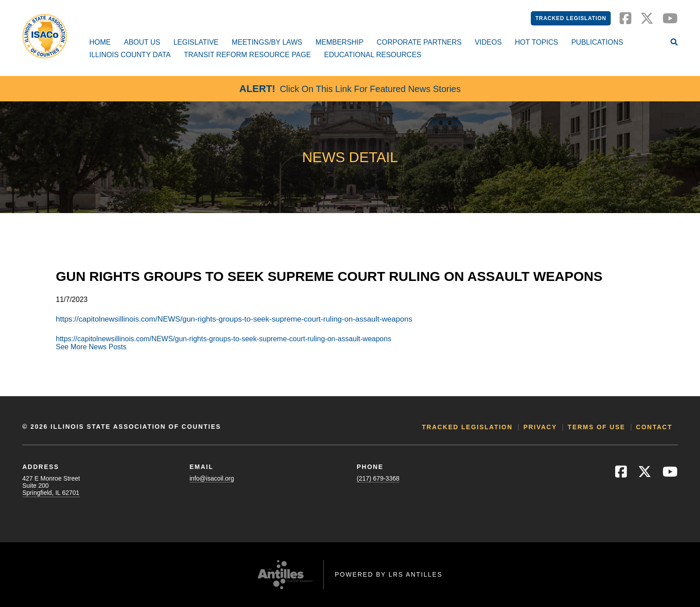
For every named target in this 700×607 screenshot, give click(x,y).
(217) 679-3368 (378, 478)
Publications (597, 42)
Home (100, 42)
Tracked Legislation (571, 18)
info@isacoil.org (212, 478)
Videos (488, 42)
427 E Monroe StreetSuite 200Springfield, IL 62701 (51, 486)
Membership (340, 42)
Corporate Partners (419, 42)
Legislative (196, 42)
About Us (142, 42)
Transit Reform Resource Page (248, 55)
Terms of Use (597, 427)
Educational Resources (373, 55)
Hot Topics (536, 42)
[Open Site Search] (674, 43)
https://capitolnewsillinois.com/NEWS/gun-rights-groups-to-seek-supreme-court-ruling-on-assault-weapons (234, 319)
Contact (654, 427)
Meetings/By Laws (267, 42)
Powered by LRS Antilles (389, 574)
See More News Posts (91, 347)
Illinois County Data (130, 55)
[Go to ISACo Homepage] (45, 36)
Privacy (540, 427)
